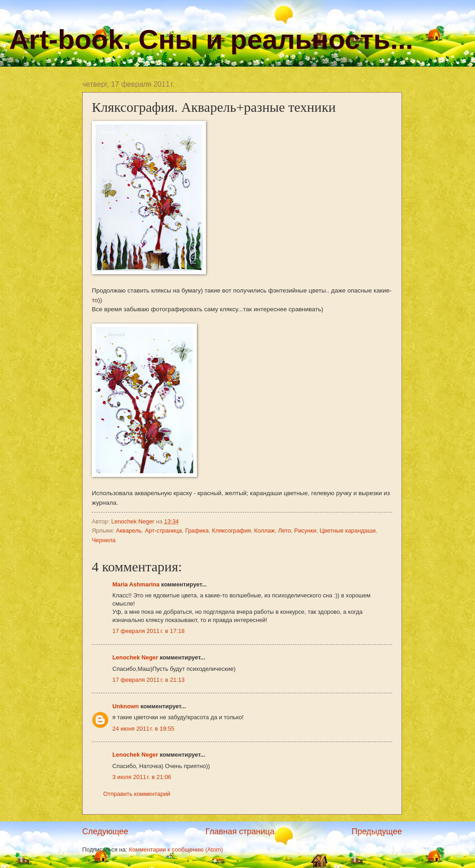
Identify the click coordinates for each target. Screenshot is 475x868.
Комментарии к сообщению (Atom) (176, 850)
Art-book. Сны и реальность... (211, 39)
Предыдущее (377, 831)
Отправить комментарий (137, 794)
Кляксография (231, 531)
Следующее (105, 831)
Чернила (104, 540)
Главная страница (240, 831)
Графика (197, 531)
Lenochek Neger (133, 521)
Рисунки (305, 531)
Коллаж (264, 531)
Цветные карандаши (348, 531)
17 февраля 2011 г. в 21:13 (148, 680)
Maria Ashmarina (136, 584)
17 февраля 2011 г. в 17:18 (148, 631)
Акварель (129, 531)
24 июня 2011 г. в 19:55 (143, 729)
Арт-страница (163, 531)
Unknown (126, 706)
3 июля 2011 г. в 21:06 (142, 777)
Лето (285, 531)
